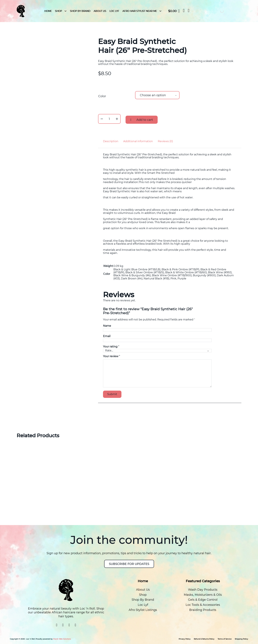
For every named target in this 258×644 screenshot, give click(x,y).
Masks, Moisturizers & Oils (203, 595)
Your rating (111, 347)
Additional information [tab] (138, 141)
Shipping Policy (241, 639)
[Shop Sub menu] (65, 11)
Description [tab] (111, 141)
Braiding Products (203, 610)
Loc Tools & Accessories (203, 605)
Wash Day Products (203, 590)
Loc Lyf (114, 11)
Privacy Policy (185, 639)
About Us (100, 11)
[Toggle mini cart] (174, 11)
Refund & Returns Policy (204, 639)
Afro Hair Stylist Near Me (140, 11)
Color (102, 96)
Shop (58, 11)
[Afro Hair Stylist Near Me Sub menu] (160, 11)
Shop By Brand (80, 11)
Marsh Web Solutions (62, 639)
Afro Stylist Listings (143, 610)
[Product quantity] (109, 119)
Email (107, 336)
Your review (111, 356)
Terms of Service (225, 639)
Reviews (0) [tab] (165, 141)
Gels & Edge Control (203, 600)
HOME (48, 11)
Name (107, 326)
